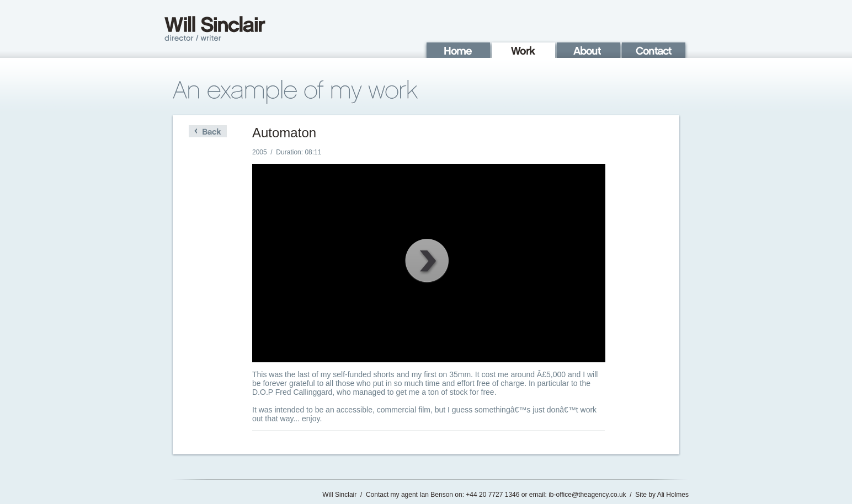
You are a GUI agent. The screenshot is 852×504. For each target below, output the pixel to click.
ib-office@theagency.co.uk (587, 495)
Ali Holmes (673, 495)
